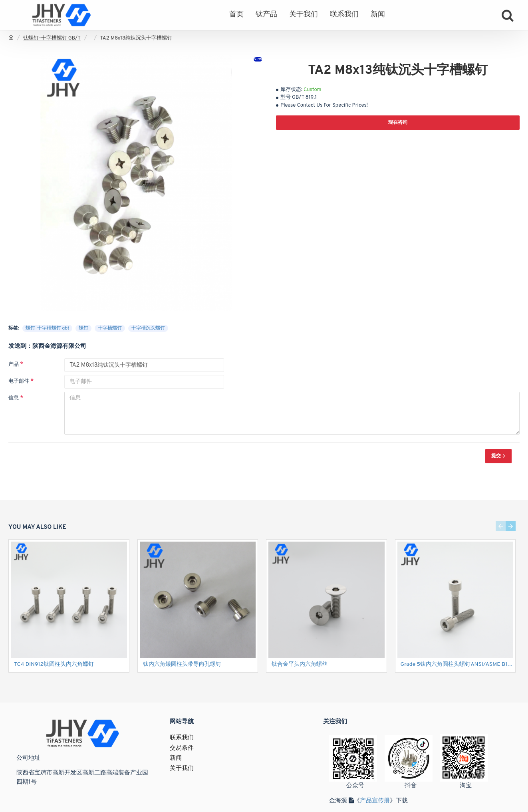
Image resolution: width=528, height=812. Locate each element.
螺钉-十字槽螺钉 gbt (48, 328)
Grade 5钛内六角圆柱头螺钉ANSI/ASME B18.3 (457, 664)
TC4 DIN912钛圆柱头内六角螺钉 (54, 664)
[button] (501, 526)
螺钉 (83, 328)
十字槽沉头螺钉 (148, 328)
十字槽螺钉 (110, 328)
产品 (14, 365)
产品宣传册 (375, 801)
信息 (14, 398)
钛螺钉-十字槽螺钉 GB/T (52, 38)
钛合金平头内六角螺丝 (300, 664)
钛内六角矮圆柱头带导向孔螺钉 (182, 664)
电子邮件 (19, 381)
